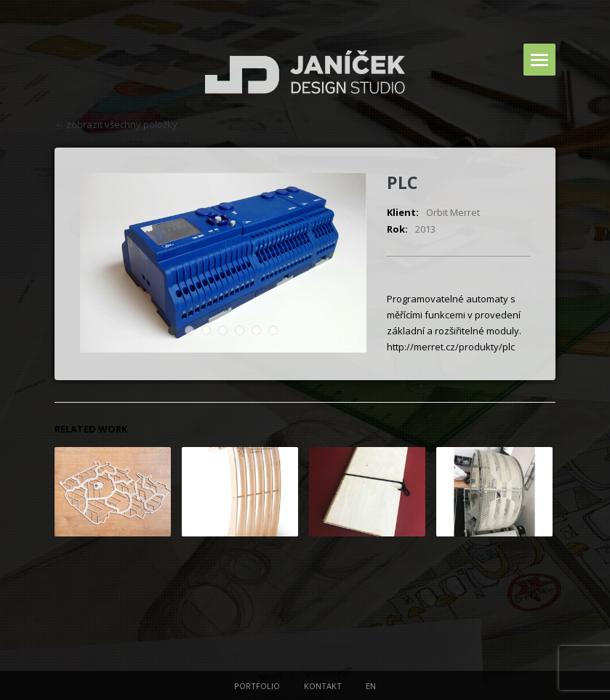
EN (371, 686)
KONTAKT (323, 686)
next (529, 124)
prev (547, 124)
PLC (402, 182)
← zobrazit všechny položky (116, 125)
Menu (539, 60)
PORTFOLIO (257, 686)
